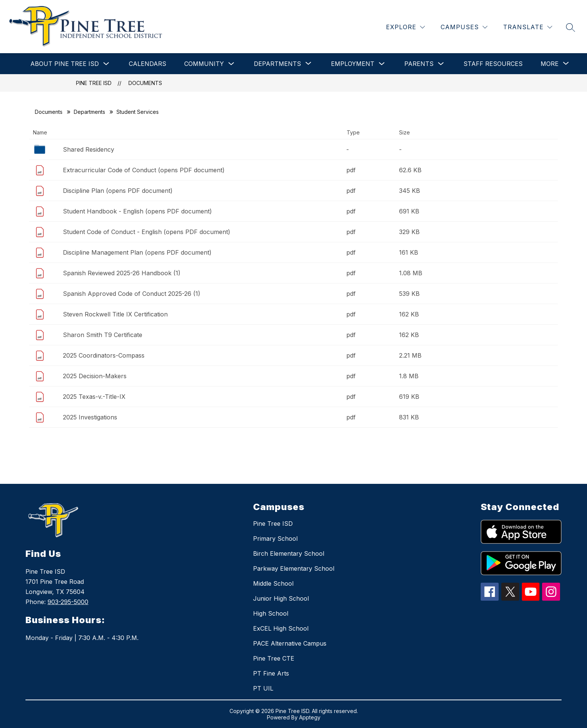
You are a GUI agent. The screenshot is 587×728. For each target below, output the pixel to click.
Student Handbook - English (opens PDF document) (137, 211)
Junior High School (281, 598)
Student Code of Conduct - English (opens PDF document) (147, 232)
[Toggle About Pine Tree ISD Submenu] (106, 64)
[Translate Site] (528, 27)
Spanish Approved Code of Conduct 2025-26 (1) (132, 294)
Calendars (147, 64)
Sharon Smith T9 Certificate (103, 335)
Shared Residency (89, 149)
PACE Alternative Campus (290, 643)
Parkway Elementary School (294, 568)
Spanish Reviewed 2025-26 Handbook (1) (122, 273)
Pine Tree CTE (274, 658)
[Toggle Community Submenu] (231, 64)
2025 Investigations (90, 417)
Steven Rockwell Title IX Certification (115, 314)
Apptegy (310, 717)
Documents (145, 83)
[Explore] (405, 27)
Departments (89, 112)
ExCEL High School (281, 628)
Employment (353, 64)
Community (204, 64)
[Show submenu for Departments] (277, 64)
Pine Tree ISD (94, 83)
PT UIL (263, 688)
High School (271, 613)
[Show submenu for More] (550, 64)
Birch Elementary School (289, 553)
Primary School (275, 539)
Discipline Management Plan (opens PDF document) (137, 252)
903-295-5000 (68, 602)
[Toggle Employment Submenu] (382, 64)
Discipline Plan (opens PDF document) (118, 191)
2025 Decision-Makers (95, 376)
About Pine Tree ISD (65, 64)
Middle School (273, 583)
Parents (419, 64)
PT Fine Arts (271, 673)
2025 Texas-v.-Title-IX (94, 397)
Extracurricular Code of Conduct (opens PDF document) (144, 170)
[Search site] (571, 27)
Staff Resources (493, 64)
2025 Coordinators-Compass (104, 355)
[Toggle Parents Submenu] (441, 64)
